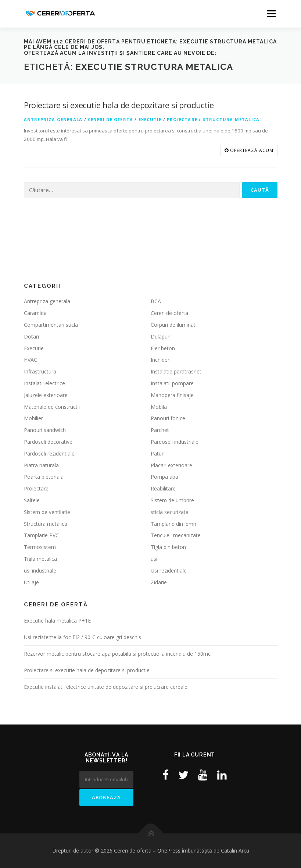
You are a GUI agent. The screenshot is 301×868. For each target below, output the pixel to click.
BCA (156, 301)
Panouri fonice (168, 418)
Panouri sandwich (45, 430)
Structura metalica (231, 119)
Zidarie (159, 582)
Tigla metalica (40, 559)
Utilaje (31, 582)
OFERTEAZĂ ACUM (249, 150)
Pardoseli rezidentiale (49, 454)
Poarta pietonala (44, 477)
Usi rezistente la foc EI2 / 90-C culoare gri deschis (83, 637)
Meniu (271, 14)
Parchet (160, 430)
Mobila (159, 407)
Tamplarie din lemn (173, 524)
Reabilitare (163, 488)
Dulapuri (161, 336)
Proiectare (182, 119)
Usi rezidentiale (169, 571)
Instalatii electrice (44, 383)
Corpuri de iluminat (173, 325)
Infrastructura (40, 371)
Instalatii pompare (172, 383)
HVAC (31, 360)
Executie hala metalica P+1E (57, 621)
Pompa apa (164, 477)
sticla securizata (170, 512)
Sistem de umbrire (172, 500)
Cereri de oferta (110, 119)
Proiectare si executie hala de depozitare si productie (119, 105)
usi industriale (40, 571)
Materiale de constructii (52, 407)
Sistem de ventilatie (47, 512)
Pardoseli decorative (48, 442)
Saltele (32, 500)
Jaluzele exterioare (46, 395)
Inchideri (161, 360)
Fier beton (163, 348)
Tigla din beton (168, 547)
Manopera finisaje (172, 395)
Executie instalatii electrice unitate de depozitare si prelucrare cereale (106, 687)
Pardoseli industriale (175, 442)
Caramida (35, 313)
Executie (150, 119)
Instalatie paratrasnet (176, 371)
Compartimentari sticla (51, 325)
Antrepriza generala (53, 119)
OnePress (169, 851)
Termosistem (40, 547)
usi (154, 559)
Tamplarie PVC (41, 535)
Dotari (31, 336)
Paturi (158, 454)
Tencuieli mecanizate (176, 535)
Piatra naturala (41, 465)
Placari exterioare (171, 465)
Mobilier (33, 418)
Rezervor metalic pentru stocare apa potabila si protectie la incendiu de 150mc (117, 654)
